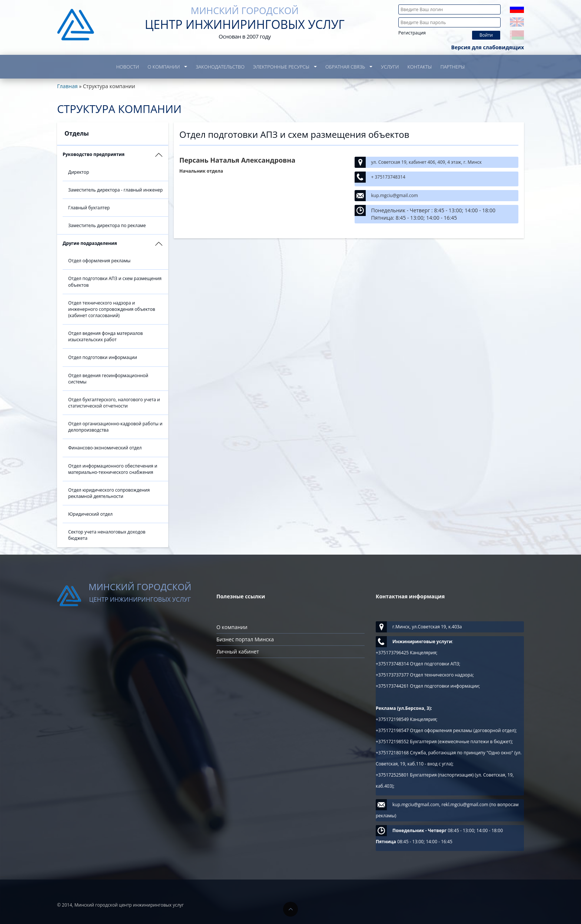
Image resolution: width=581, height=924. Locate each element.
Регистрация (412, 33)
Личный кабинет (238, 652)
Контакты (419, 67)
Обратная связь (345, 67)
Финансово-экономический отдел (105, 448)
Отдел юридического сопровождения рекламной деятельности (109, 493)
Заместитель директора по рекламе (107, 225)
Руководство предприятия (94, 154)
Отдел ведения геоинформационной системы (108, 379)
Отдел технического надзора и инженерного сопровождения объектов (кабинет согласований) (112, 309)
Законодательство (220, 67)
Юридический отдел (90, 514)
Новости (128, 67)
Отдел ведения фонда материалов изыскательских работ (105, 336)
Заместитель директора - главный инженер (115, 190)
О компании (164, 67)
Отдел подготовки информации (103, 357)
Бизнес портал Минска (245, 639)
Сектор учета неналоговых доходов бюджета (107, 535)
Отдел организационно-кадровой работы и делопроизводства (115, 427)
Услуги (390, 67)
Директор (79, 172)
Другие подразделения (90, 243)
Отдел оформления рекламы (99, 261)
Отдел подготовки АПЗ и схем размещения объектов (115, 282)
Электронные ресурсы (281, 67)
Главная (67, 86)
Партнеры (452, 67)
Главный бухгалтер (89, 208)
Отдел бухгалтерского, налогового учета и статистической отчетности (114, 403)
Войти (486, 35)
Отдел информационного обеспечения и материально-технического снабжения (113, 469)
